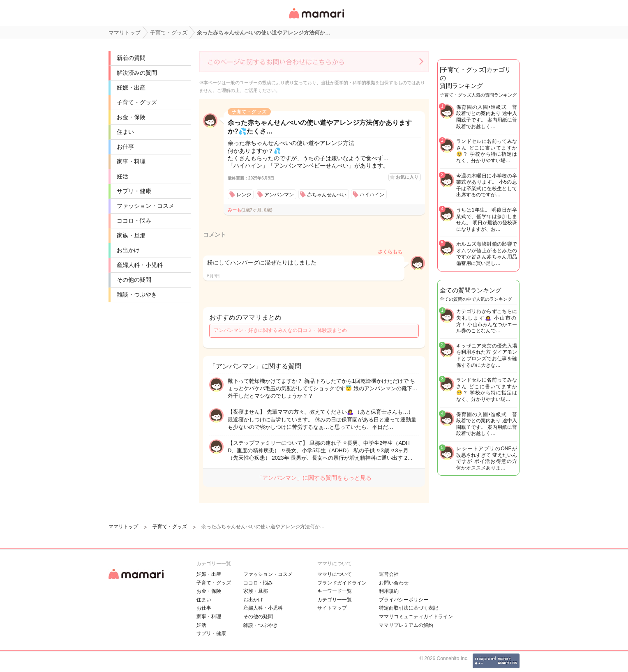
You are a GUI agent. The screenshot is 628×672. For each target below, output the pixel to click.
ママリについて (335, 574)
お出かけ (128, 250)
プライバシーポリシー (404, 600)
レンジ (244, 195)
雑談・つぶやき (137, 295)
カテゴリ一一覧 (335, 600)
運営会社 (389, 574)
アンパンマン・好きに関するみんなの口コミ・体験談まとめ (280, 330)
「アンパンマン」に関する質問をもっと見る (314, 478)
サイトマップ (332, 608)
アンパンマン (279, 195)
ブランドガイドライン (342, 583)
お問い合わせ (394, 583)
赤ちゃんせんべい (327, 195)
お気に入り (407, 177)
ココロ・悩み (134, 221)
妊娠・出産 (131, 87)
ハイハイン (372, 195)
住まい (125, 132)
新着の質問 (131, 58)
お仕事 (125, 147)
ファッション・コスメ (145, 206)
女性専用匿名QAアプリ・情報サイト (316, 19)
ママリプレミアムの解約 (406, 625)
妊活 (122, 176)
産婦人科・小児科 (140, 265)
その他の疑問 (134, 280)
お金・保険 (131, 117)
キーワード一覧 (335, 591)
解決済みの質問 (137, 73)
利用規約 (389, 591)
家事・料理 (131, 161)
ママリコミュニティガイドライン (416, 617)
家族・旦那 (131, 235)
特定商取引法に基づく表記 (409, 608)
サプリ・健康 (134, 191)
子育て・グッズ (137, 102)
